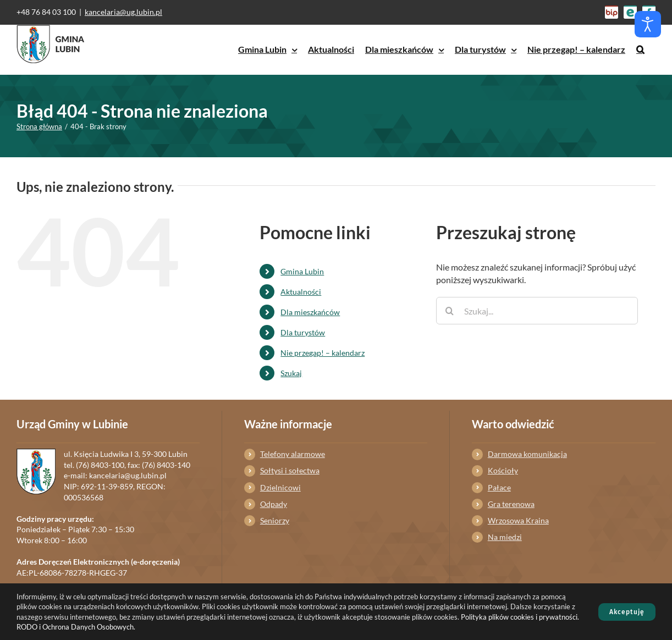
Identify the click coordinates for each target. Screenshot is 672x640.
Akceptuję (627, 612)
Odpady (274, 504)
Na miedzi (505, 537)
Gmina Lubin (302, 271)
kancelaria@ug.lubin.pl (123, 12)
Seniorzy (275, 520)
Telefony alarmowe (293, 454)
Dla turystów (303, 332)
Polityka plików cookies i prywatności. (520, 617)
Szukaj (291, 373)
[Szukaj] (450, 311)
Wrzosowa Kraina (518, 520)
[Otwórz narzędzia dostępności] (648, 24)
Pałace (499, 487)
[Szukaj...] (537, 311)
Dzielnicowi (280, 487)
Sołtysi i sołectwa (290, 470)
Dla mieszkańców (310, 312)
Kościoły (503, 470)
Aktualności (301, 292)
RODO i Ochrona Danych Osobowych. (76, 627)
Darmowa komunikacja (527, 454)
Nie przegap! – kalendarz (323, 353)
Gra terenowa (511, 504)
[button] (640, 49)
